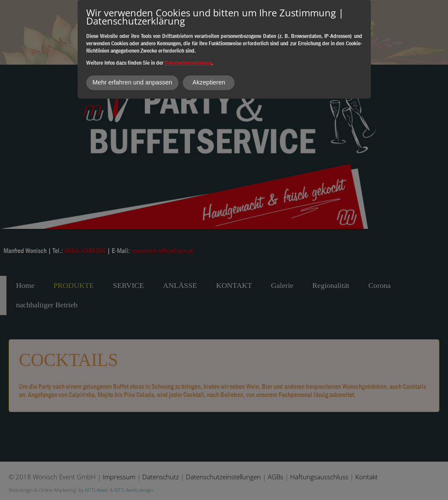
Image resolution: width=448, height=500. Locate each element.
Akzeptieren (209, 82)
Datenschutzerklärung (188, 62)
